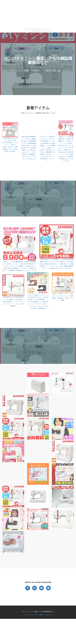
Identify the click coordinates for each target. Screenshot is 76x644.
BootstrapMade (47, 615)
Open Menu (3, 36)
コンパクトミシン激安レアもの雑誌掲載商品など (38, 60)
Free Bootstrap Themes (32, 615)
